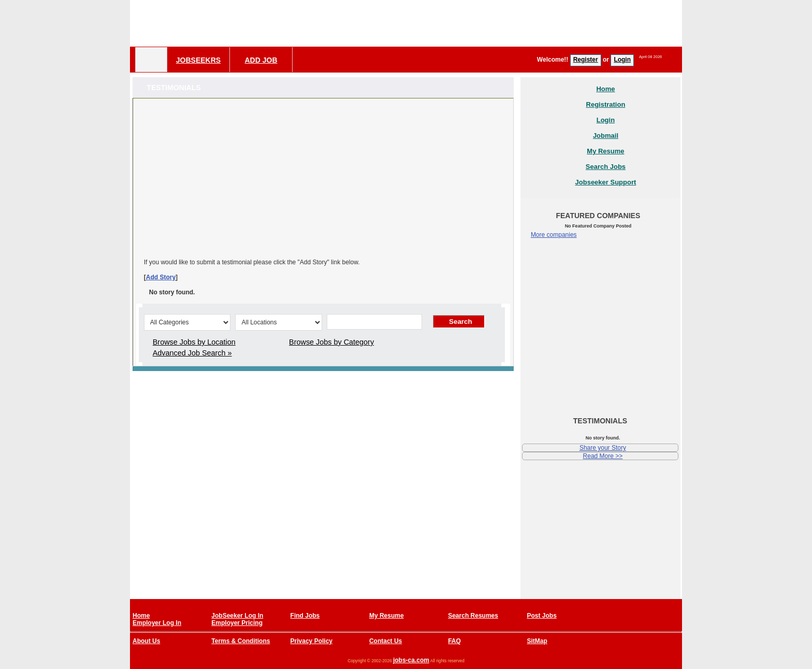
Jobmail (606, 136)
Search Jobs (606, 167)
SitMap (537, 641)
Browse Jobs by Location (194, 342)
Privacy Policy (311, 641)
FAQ (454, 641)
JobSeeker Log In (237, 616)
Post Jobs (541, 616)
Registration (606, 104)
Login (622, 60)
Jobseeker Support (606, 182)
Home (605, 89)
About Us (146, 641)
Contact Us (386, 641)
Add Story (161, 277)
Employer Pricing (237, 623)
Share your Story (603, 448)
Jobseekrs (198, 60)
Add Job (261, 60)
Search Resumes (473, 616)
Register (586, 60)
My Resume (605, 151)
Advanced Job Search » (192, 353)
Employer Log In (157, 623)
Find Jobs (305, 616)
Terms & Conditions (241, 641)
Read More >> (603, 456)
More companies (554, 235)
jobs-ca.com (411, 660)
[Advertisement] (494, 23)
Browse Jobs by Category (331, 342)
